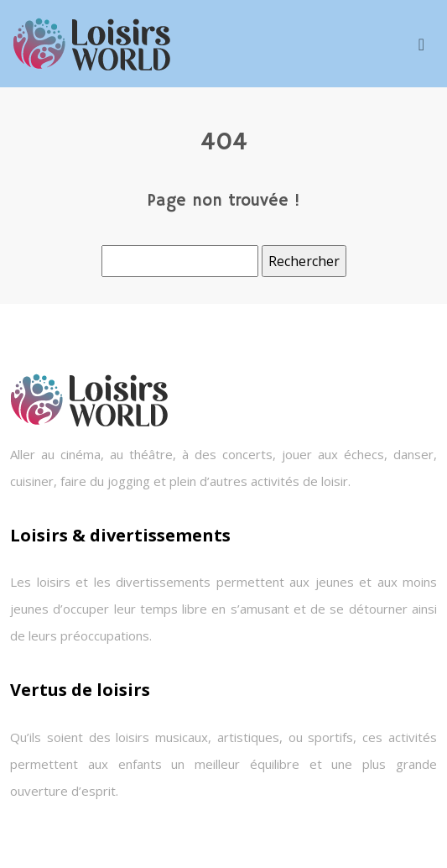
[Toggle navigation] (421, 44)
